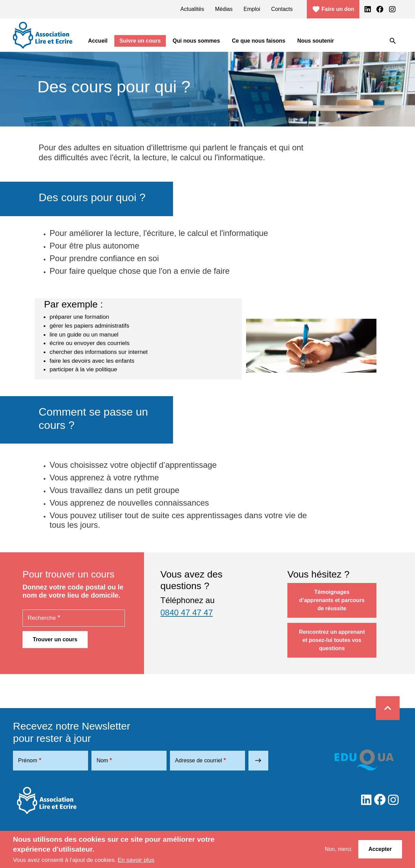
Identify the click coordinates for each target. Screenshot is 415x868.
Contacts (282, 9)
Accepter (380, 849)
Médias (224, 9)
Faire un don (333, 9)
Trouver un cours (55, 639)
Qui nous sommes (196, 41)
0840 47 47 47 (187, 612)
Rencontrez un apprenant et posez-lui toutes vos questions (332, 640)
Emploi (252, 9)
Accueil (98, 41)
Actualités (192, 9)
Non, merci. (339, 849)
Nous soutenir (316, 41)
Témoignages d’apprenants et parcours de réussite (332, 600)
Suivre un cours (140, 41)
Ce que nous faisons (259, 41)
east (258, 760)
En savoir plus (136, 860)
